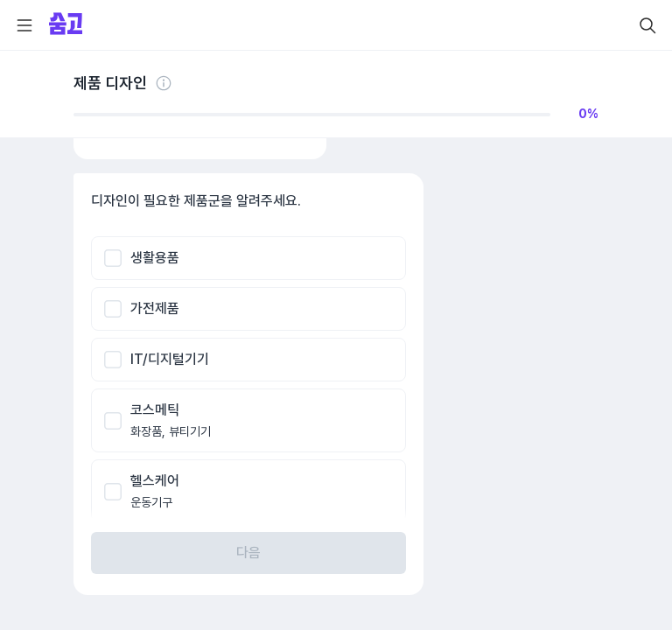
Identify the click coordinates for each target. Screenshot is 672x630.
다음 (248, 553)
